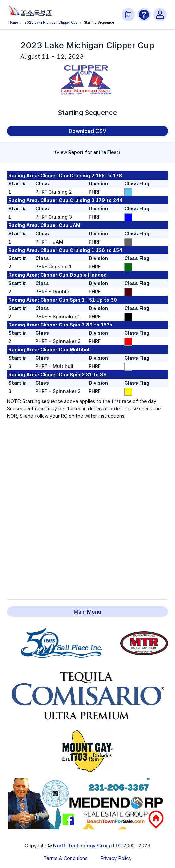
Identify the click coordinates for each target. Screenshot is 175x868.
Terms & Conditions (65, 858)
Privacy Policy (116, 858)
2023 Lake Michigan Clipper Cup (51, 22)
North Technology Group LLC (87, 846)
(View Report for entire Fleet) (87, 152)
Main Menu (87, 612)
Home (13, 22)
